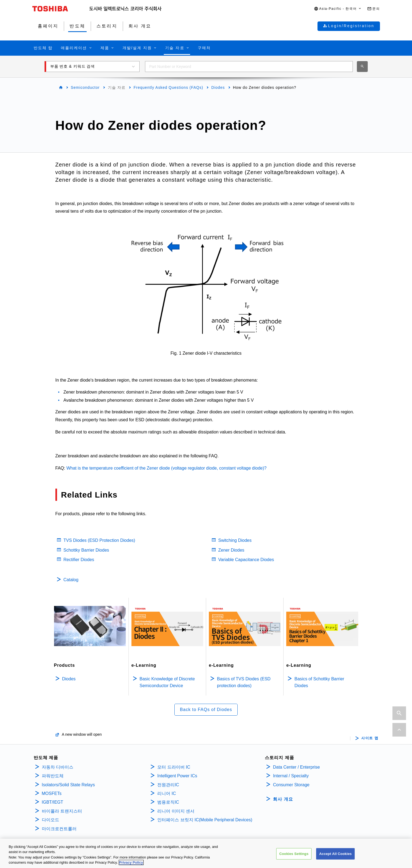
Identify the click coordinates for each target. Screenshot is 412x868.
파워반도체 (53, 776)
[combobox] (249, 67)
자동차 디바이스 (58, 767)
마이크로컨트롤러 (59, 829)
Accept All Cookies (335, 855)
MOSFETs (52, 793)
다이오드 (51, 820)
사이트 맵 (370, 738)
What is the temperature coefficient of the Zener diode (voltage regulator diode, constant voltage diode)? (166, 468)
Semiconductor (85, 87)
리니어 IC (166, 793)
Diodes (218, 87)
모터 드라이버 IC (174, 767)
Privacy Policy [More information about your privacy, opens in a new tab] (131, 864)
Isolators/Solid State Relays (68, 785)
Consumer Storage (291, 785)
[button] (338, 9)
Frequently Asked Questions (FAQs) (168, 87)
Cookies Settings (294, 855)
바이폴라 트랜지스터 (62, 811)
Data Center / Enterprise (296, 767)
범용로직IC (168, 802)
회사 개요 (283, 799)
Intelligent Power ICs (177, 776)
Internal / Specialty (291, 776)
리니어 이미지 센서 (176, 811)
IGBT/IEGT (53, 802)
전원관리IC (168, 785)
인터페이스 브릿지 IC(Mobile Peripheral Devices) (205, 820)
